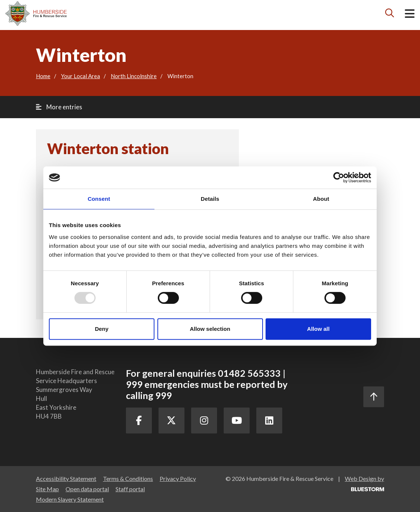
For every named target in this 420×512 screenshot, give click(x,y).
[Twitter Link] (171, 420)
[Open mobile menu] (410, 15)
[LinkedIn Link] (269, 420)
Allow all (318, 329)
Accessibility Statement (66, 478)
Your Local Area (81, 76)
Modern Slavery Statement (70, 499)
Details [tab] (210, 199)
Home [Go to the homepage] (43, 76)
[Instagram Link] (204, 420)
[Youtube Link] (237, 420)
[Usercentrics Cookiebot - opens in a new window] (339, 177)
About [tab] (321, 199)
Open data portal (87, 489)
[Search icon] (390, 15)
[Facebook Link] (139, 420)
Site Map (47, 489)
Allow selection (210, 329)
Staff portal (130, 489)
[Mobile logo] (36, 14)
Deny (102, 329)
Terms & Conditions (128, 478)
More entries (59, 107)
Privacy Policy (178, 478)
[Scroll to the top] (374, 397)
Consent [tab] (99, 199)
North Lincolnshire (134, 76)
